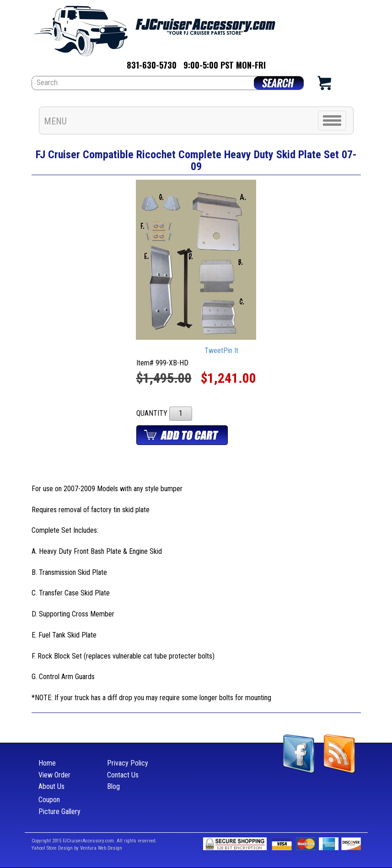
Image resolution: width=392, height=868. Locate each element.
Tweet (214, 351)
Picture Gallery (59, 812)
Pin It (231, 351)
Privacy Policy (128, 763)
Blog (113, 786)
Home (47, 763)
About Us (51, 786)
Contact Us (123, 775)
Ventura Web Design (101, 848)
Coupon (49, 800)
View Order (54, 775)
